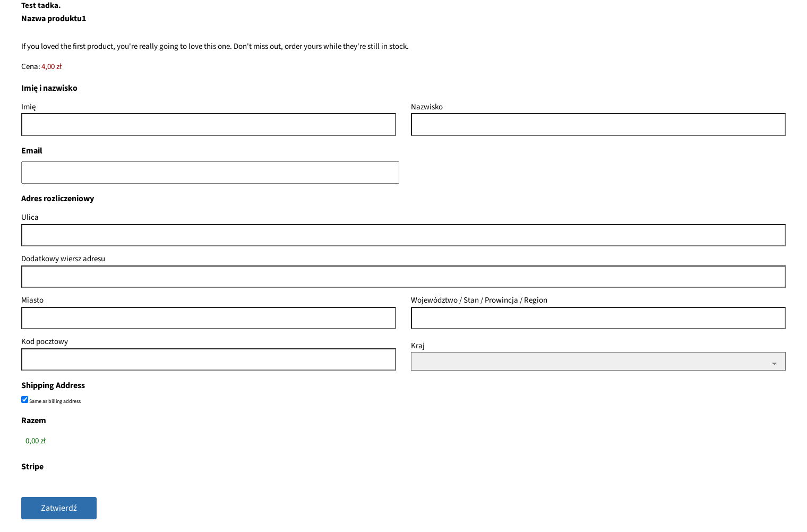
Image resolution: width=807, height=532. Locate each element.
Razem (34, 421)
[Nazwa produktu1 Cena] (84, 67)
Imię (28, 107)
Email (32, 151)
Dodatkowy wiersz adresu (63, 259)
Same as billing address (55, 401)
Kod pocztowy (45, 342)
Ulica (30, 217)
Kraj (418, 346)
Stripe (32, 467)
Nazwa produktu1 (54, 19)
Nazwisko (427, 107)
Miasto (32, 300)
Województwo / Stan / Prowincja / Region (479, 300)
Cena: (31, 67)
